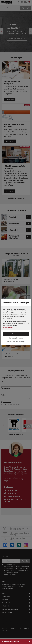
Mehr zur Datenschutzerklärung (16, 342)
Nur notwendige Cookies (16, 338)
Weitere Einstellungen (9, 327)
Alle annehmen (16, 334)
